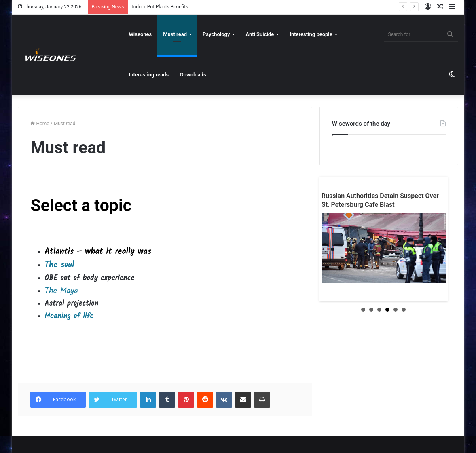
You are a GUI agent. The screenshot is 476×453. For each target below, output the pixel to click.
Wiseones (140, 34)
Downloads (193, 75)
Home (40, 124)
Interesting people (311, 34)
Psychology (216, 34)
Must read (175, 34)
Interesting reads (149, 75)
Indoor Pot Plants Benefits (160, 7)
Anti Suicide (260, 34)
